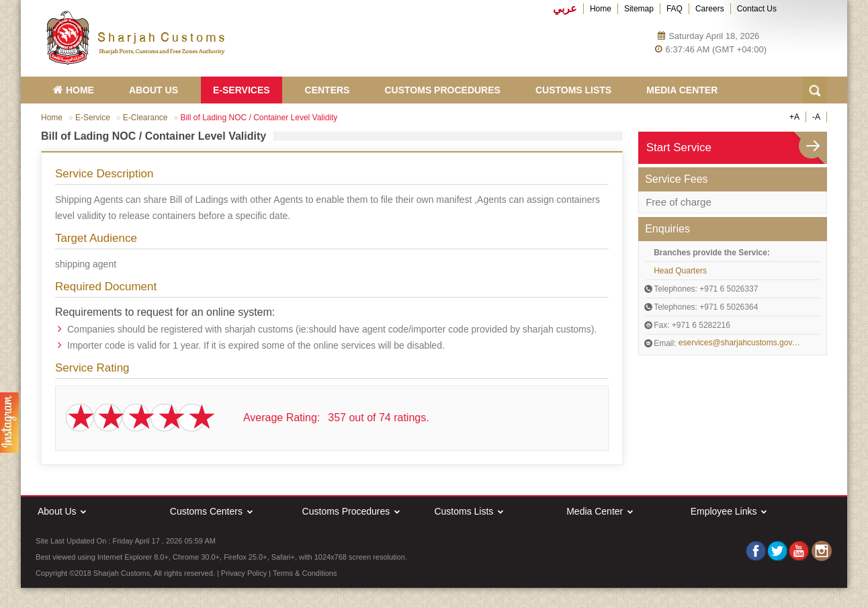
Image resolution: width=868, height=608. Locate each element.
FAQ (675, 9)
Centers (328, 90)
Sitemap (639, 9)
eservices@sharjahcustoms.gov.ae (740, 343)
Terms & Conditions (305, 573)
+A (794, 117)
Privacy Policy (244, 573)
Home (601, 9)
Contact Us (757, 9)
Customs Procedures (442, 90)
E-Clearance (145, 118)
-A (816, 117)
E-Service (93, 118)
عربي (565, 9)
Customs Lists (573, 90)
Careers (710, 9)
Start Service (679, 147)
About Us (154, 90)
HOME (74, 90)
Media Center (682, 90)
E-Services (242, 90)
